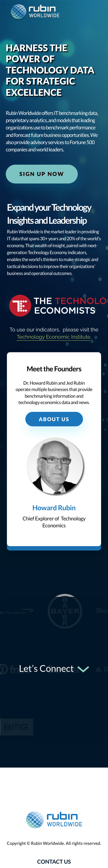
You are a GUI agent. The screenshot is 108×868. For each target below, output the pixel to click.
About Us (54, 419)
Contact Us (54, 862)
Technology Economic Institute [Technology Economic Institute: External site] (54, 337)
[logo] (35, 12)
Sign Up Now (42, 174)
